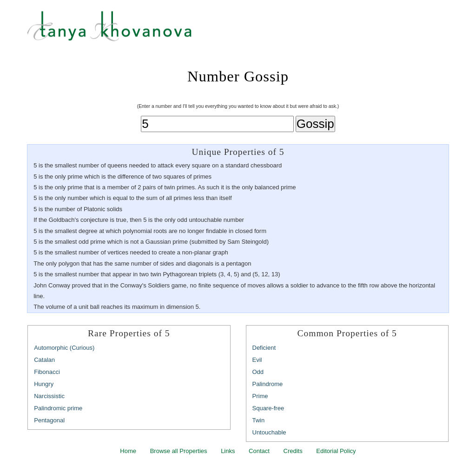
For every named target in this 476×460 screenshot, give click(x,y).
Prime (260, 396)
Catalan (44, 360)
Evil (257, 360)
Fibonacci (47, 372)
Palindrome (268, 384)
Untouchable (269, 432)
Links (228, 451)
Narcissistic (49, 396)
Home (128, 451)
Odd (258, 372)
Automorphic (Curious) (64, 348)
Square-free (268, 408)
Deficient (264, 348)
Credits (293, 451)
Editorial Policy (336, 451)
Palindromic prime (58, 408)
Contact (259, 451)
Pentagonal (49, 420)
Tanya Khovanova (250, 30)
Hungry (44, 384)
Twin (259, 420)
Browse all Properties (179, 451)
